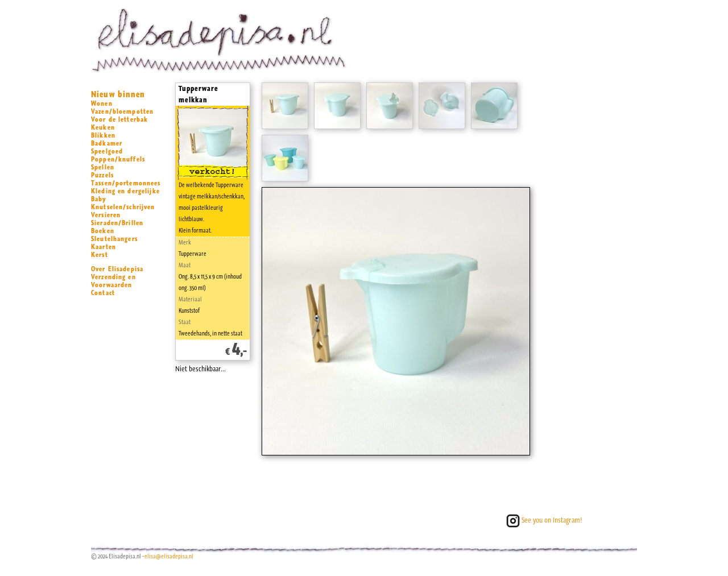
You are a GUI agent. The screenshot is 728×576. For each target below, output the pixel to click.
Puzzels (102, 175)
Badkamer (107, 143)
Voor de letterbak (119, 119)
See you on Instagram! (543, 520)
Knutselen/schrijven (123, 207)
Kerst (100, 255)
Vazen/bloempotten (122, 111)
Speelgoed (107, 151)
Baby (99, 199)
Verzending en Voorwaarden (113, 281)
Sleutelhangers (114, 239)
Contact (103, 293)
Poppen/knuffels (118, 159)
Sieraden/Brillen (117, 223)
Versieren (106, 215)
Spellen (103, 167)
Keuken (103, 127)
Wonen (102, 103)
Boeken (103, 231)
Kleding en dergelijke (125, 191)
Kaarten (104, 247)
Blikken (103, 135)
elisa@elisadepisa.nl (169, 556)
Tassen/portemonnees (126, 183)
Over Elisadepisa (117, 269)
